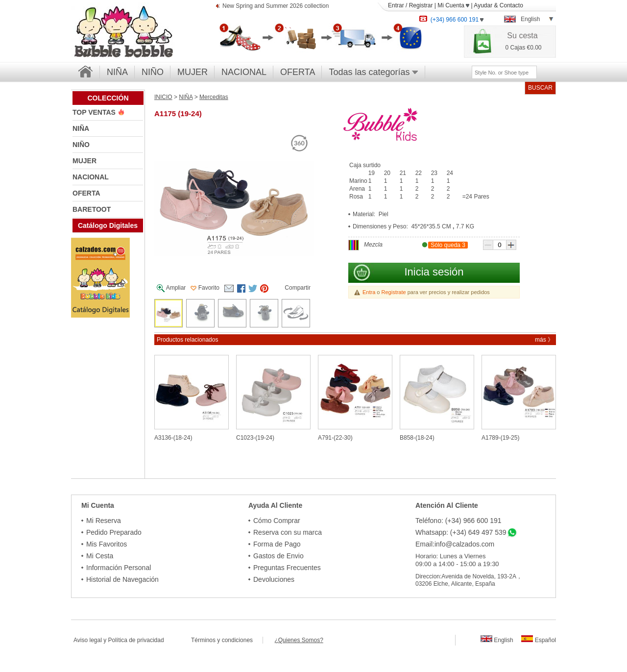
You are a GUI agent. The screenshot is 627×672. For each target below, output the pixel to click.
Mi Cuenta (453, 5)
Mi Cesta (100, 556)
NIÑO (153, 72)
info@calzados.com (464, 544)
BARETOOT (92, 209)
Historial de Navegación (122, 579)
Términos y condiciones (227, 640)
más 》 (544, 340)
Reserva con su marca (288, 532)
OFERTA (298, 72)
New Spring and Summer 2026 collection (276, 7)
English (497, 640)
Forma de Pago (277, 544)
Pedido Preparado (114, 532)
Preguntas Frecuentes (287, 568)
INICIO (163, 97)
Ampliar (171, 288)
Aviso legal (88, 640)
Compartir (298, 288)
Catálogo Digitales (108, 225)
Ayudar (483, 5)
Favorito (205, 288)
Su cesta (522, 36)
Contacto (511, 5)
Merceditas (214, 97)
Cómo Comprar (277, 521)
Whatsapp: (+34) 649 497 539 (461, 532)
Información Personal (119, 568)
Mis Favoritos (107, 544)
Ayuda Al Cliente (275, 505)
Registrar (421, 5)
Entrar (396, 5)
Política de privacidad (136, 640)
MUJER (193, 72)
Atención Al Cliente (447, 505)
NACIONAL (244, 72)
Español (539, 640)
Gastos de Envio (278, 556)
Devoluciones (274, 579)
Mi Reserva (104, 521)
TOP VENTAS (95, 112)
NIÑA (117, 72)
